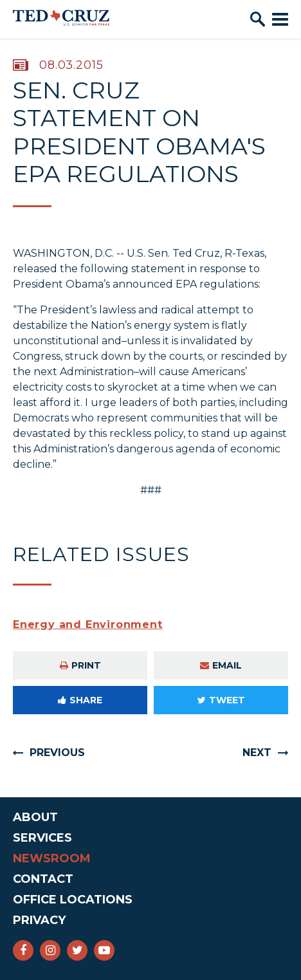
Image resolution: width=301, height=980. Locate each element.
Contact (43, 879)
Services (42, 838)
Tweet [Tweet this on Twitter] (221, 700)
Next (257, 753)
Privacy (39, 920)
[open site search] (258, 19)
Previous (57, 753)
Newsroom (52, 858)
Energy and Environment (88, 624)
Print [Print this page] (80, 665)
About (35, 817)
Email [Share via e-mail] (221, 665)
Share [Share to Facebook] (80, 700)
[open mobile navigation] (280, 19)
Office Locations (73, 900)
